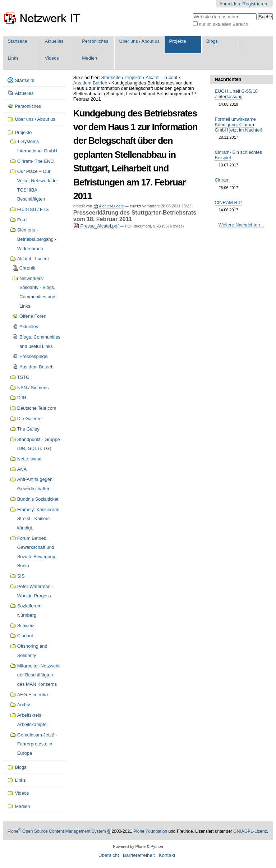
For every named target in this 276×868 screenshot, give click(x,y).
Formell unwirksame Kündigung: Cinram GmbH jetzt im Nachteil (238, 125)
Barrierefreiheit (139, 855)
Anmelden (230, 4)
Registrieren (255, 4)
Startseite (17, 41)
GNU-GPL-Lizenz (250, 831)
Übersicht (109, 855)
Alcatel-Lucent (111, 206)
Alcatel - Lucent (161, 77)
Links (13, 58)
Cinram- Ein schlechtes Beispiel (238, 155)
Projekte (178, 41)
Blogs (212, 41)
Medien (89, 58)
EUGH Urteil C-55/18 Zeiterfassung (236, 94)
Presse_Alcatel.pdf (97, 226)
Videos (52, 58)
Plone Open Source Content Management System (57, 831)
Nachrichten (228, 79)
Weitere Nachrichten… (242, 225)
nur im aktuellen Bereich (223, 24)
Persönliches (95, 41)
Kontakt (167, 855)
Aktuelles (54, 41)
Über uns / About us (139, 41)
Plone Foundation (150, 831)
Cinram (222, 180)
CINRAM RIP (228, 203)
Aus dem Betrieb (90, 83)
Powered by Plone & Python (138, 846)
